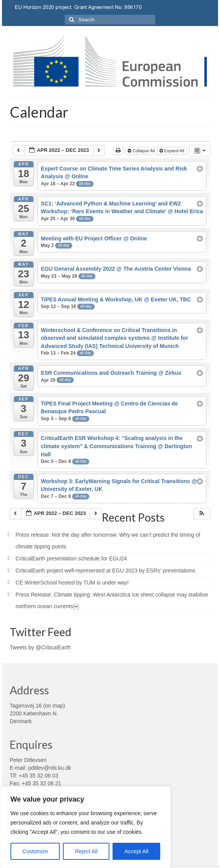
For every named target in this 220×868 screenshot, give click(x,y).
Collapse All (142, 151)
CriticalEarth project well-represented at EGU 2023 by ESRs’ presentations (105, 571)
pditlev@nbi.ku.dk (49, 768)
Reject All (86, 851)
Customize (35, 851)
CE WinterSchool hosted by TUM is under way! (72, 583)
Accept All (136, 851)
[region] (85, 827)
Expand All (172, 151)
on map (54, 706)
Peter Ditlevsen (28, 760)
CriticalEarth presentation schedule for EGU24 (71, 558)
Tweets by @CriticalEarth (40, 647)
